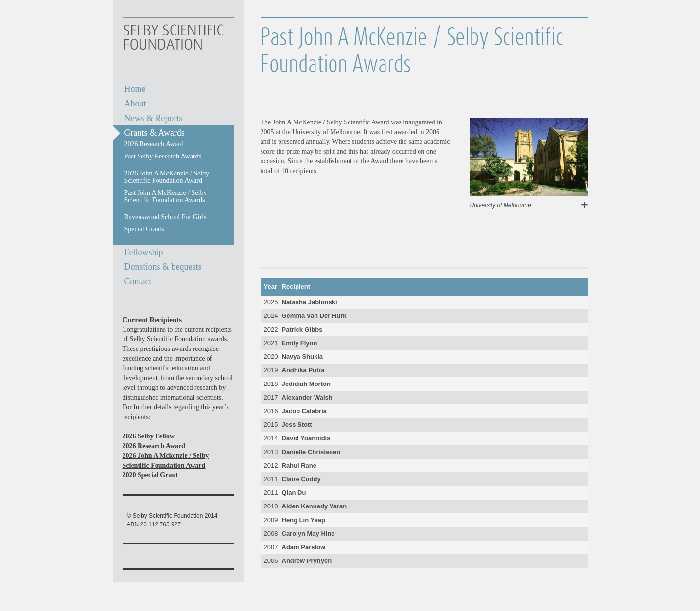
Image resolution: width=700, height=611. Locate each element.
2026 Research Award (154, 446)
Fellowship (144, 252)
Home (135, 89)
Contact (138, 281)
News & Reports (154, 118)
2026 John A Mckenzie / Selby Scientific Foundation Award (166, 461)
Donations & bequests (163, 267)
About (135, 104)
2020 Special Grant (150, 475)
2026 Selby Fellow (149, 436)
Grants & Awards (155, 133)
